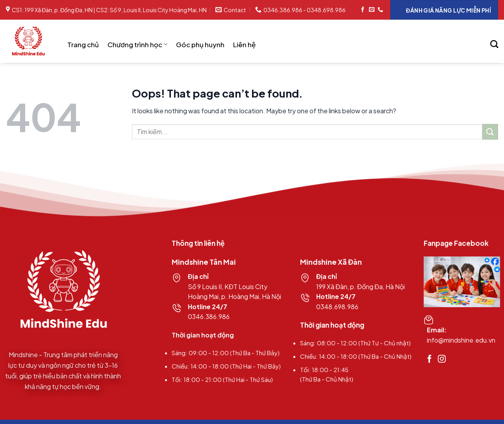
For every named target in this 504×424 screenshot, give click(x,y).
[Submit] (490, 132)
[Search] (494, 44)
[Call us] (380, 10)
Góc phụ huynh (200, 44)
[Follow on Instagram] (442, 359)
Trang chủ (83, 44)
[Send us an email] (372, 10)
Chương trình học (137, 44)
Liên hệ (244, 44)
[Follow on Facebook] (363, 10)
